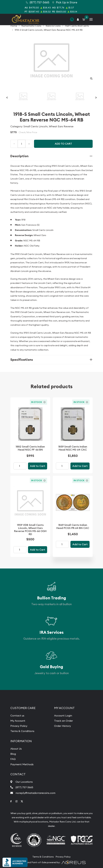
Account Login (63, 715)
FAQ (13, 759)
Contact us (17, 715)
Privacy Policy (19, 726)
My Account (18, 721)
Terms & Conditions (22, 731)
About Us (16, 749)
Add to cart (63, 144)
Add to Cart (38, 466)
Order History (63, 726)
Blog (13, 754)
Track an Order (63, 721)
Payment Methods (22, 764)
